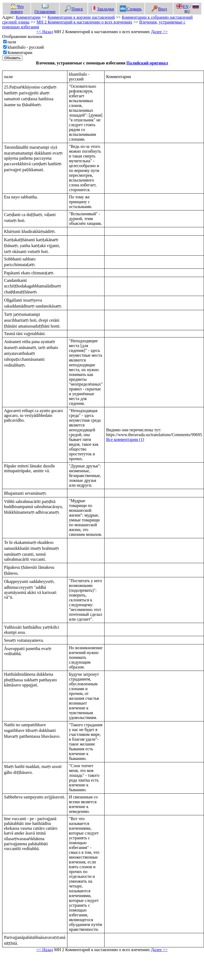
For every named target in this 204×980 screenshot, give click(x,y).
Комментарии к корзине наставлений (81, 17)
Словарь (131, 9)
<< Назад (45, 32)
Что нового (17, 9)
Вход (159, 9)
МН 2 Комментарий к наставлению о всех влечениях (84, 22)
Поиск (74, 9)
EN (182, 7)
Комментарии (28, 17)
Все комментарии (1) (125, 439)
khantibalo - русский (26, 47)
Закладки (102, 9)
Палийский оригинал (147, 63)
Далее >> (159, 32)
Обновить (12, 58)
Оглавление (45, 9)
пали (12, 42)
